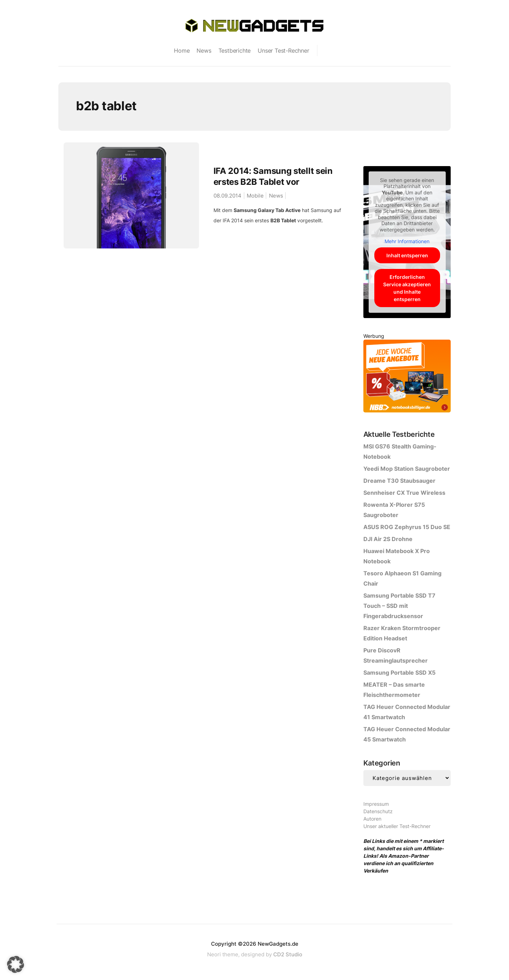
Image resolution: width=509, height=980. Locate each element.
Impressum (376, 804)
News (204, 51)
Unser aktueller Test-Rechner (397, 826)
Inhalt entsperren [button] (407, 255)
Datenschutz (378, 811)
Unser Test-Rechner (283, 51)
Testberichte (235, 51)
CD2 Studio (288, 954)
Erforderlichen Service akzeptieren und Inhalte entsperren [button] (407, 288)
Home (182, 51)
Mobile (255, 196)
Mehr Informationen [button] (407, 241)
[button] (16, 964)
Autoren (372, 819)
